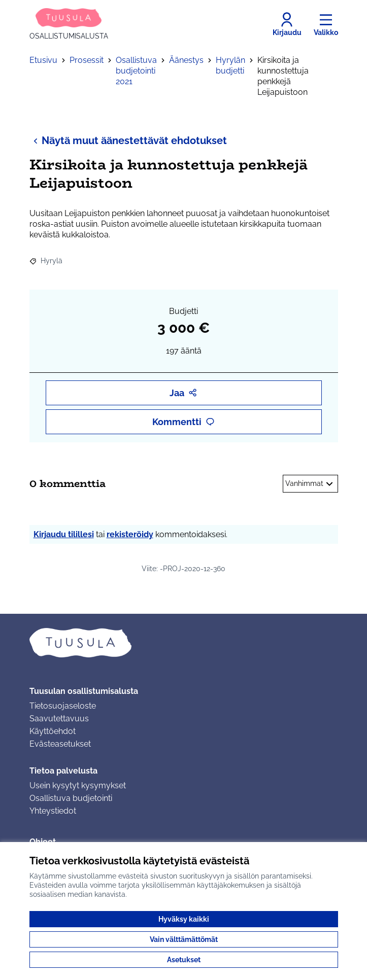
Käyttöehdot (53, 731)
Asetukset (184, 960)
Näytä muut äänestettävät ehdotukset (128, 140)
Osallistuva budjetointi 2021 (136, 71)
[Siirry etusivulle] (69, 24)
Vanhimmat (310, 484)
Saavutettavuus (59, 719)
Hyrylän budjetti (230, 65)
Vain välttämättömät (184, 939)
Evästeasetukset (60, 744)
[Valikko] (326, 24)
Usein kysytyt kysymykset (78, 785)
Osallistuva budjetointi (71, 798)
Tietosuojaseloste (63, 706)
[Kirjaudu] (287, 24)
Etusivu (43, 60)
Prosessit (87, 60)
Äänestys (186, 60)
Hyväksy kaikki (184, 919)
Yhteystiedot (53, 811)
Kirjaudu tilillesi (64, 534)
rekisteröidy (130, 534)
